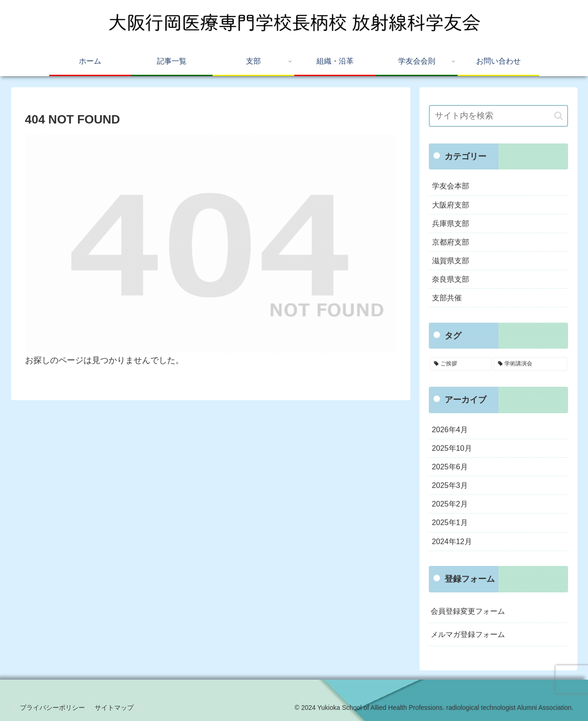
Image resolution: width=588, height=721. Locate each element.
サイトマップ (114, 708)
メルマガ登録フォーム (468, 634)
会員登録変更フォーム (468, 611)
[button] (559, 116)
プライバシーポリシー (52, 708)
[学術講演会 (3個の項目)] (530, 364)
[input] (498, 116)
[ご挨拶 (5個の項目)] (461, 364)
